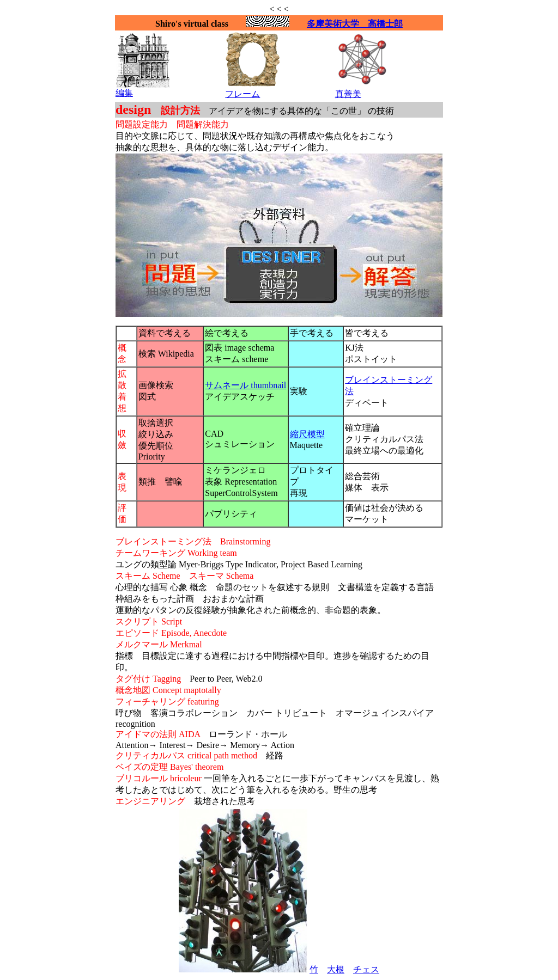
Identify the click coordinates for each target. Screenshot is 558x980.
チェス (366, 969)
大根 (336, 969)
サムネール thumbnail (245, 385)
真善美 (348, 94)
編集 (124, 93)
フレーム (242, 94)
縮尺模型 (307, 434)
